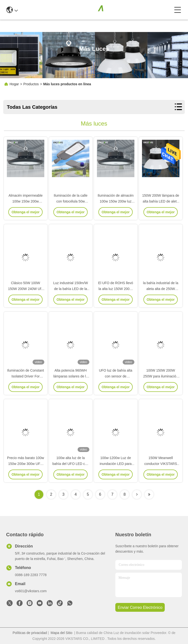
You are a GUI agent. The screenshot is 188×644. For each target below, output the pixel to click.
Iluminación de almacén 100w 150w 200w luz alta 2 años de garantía (116, 201)
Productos (31, 84)
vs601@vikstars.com (31, 591)
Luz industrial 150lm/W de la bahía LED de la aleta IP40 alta (70, 289)
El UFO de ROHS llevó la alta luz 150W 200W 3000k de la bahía (116, 289)
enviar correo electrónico (140, 607)
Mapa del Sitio (62, 633)
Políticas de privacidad (30, 633)
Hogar (14, 84)
